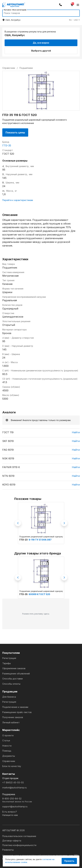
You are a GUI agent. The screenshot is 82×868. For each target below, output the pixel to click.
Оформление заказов (14, 668)
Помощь (7, 751)
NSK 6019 (8, 458)
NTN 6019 (8, 476)
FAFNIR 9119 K (11, 467)
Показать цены (15, 132)
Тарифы (7, 663)
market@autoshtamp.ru (14, 788)
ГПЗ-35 (7, 145)
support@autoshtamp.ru (15, 806)
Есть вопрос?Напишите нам (10, 813)
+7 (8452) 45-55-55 (13, 782)
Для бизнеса (9, 697)
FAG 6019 (8, 450)
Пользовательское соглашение (19, 836)
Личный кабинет (11, 722)
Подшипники (26, 68)
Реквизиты (8, 850)
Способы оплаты (11, 684)
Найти (76, 432)
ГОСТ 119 (8, 432)
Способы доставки (12, 679)
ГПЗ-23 (24, 540)
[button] (74, 20)
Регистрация (9, 658)
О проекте (8, 735)
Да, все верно (41, 43)
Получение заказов (13, 717)
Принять (69, 861)
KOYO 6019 (9, 485)
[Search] (38, 13)
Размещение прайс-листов (17, 712)
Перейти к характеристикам (18, 200)
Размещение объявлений (16, 674)
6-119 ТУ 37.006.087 (40, 540)
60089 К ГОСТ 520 (39, 594)
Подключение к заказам (15, 707)
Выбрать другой (41, 51)
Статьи (6, 740)
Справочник (9, 761)
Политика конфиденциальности (19, 845)
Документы (9, 756)
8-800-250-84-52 (41, 800)
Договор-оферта (12, 841)
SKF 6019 (8, 441)
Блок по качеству (12, 766)
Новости (7, 746)
